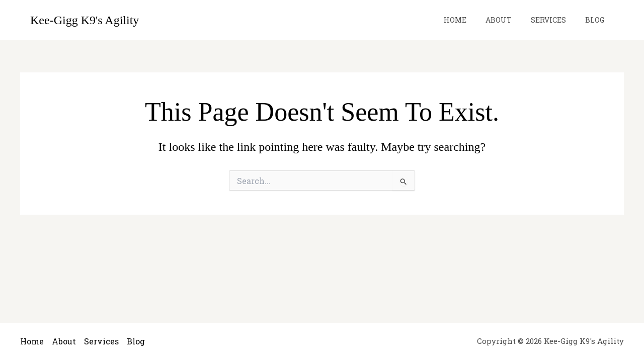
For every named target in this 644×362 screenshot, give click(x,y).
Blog (597, 20)
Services (556, 20)
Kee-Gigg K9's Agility (85, 20)
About (511, 20)
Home (473, 20)
